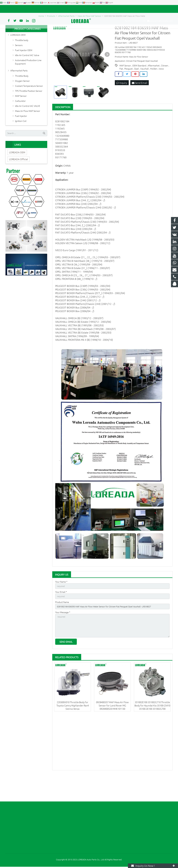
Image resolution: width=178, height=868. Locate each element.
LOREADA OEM (18, 56)
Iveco (161, 90)
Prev (56, 75)
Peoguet (128, 90)
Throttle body (22, 61)
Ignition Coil (21, 142)
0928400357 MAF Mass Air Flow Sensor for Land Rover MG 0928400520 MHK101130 (112, 731)
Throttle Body (22, 97)
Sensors (19, 66)
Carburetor (20, 122)
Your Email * (61, 613)
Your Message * (63, 635)
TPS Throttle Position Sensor (29, 112)
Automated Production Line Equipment (28, 83)
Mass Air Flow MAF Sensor (28, 132)
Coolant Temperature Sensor (29, 107)
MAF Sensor (125, 86)
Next (107, 75)
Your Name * (61, 602)
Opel (136, 90)
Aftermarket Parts (19, 91)
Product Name (62, 624)
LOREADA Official (18, 180)
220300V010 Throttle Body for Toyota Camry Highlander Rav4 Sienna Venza (73, 731)
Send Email (140, 104)
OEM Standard (139, 86)
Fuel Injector (21, 137)
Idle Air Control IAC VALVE (28, 127)
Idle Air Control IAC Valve (27, 76)
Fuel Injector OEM (24, 71)
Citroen (165, 86)
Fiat (121, 90)
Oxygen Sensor (22, 102)
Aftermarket (154, 86)
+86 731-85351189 (17, 9)
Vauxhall (145, 90)
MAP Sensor (21, 117)
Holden (154, 90)
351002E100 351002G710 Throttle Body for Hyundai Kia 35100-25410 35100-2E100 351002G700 (152, 731)
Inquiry (122, 104)
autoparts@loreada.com (41, 9)
